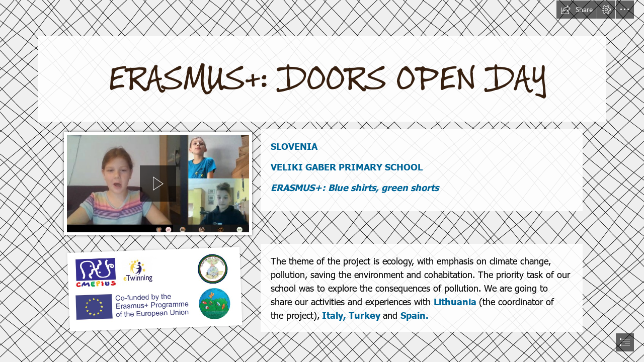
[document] (322, 181)
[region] (158, 184)
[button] (577, 10)
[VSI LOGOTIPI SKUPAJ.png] (153, 288)
